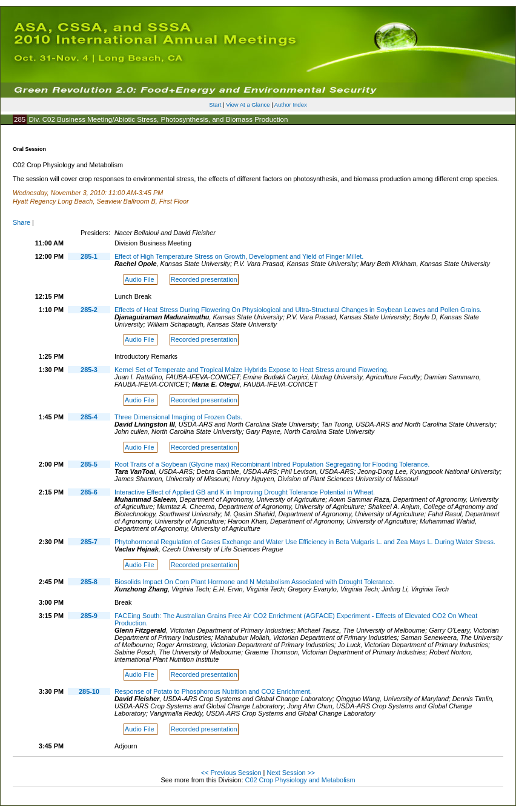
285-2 (89, 310)
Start (215, 105)
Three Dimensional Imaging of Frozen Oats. (178, 417)
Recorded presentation (204, 279)
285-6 (89, 492)
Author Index (291, 105)
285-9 (89, 616)
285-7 (89, 542)
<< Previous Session (231, 773)
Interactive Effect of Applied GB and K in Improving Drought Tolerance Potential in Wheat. (245, 492)
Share (21, 222)
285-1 (89, 256)
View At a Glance (248, 105)
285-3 (89, 370)
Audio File (140, 279)
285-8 (89, 582)
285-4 (89, 417)
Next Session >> (291, 773)
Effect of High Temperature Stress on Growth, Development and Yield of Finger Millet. (239, 256)
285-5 (89, 464)
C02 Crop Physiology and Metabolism (300, 780)
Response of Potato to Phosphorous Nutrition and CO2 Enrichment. (213, 691)
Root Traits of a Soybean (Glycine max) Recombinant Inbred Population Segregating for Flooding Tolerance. (272, 464)
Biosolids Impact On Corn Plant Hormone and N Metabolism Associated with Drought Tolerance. (254, 582)
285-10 (89, 691)
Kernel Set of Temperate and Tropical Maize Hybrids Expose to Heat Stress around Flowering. (252, 370)
